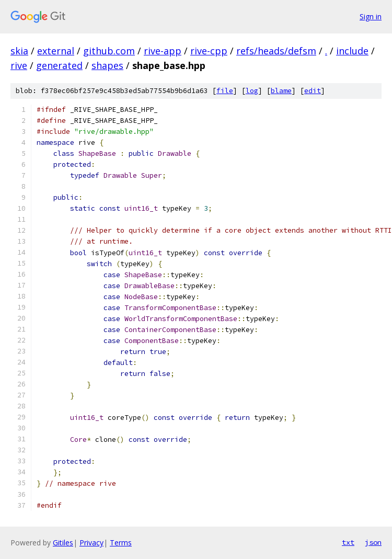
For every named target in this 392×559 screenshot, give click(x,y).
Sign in (371, 16)
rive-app (163, 51)
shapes (107, 65)
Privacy (91, 543)
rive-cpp (209, 51)
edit (313, 91)
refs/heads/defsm (276, 51)
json (373, 542)
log (252, 91)
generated (59, 65)
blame (281, 91)
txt (348, 542)
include (352, 51)
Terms (121, 543)
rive (19, 65)
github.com (109, 51)
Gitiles (63, 543)
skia (19, 51)
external (56, 51)
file (225, 91)
